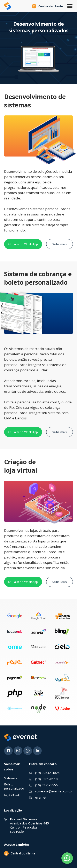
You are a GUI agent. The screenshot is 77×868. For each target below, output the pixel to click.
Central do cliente (51, 6)
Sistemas (11, 778)
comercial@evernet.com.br (54, 791)
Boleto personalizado (14, 786)
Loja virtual (12, 794)
